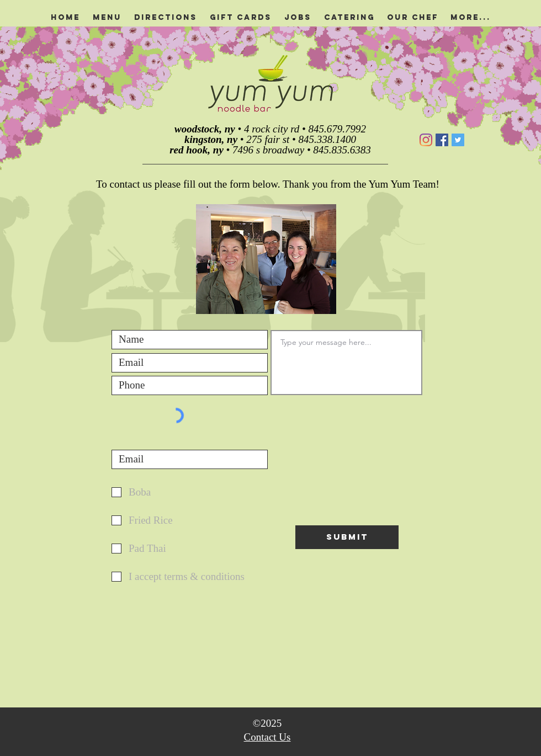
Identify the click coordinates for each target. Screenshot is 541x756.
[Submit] (347, 537)
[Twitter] (458, 140)
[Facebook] (442, 140)
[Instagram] (426, 140)
